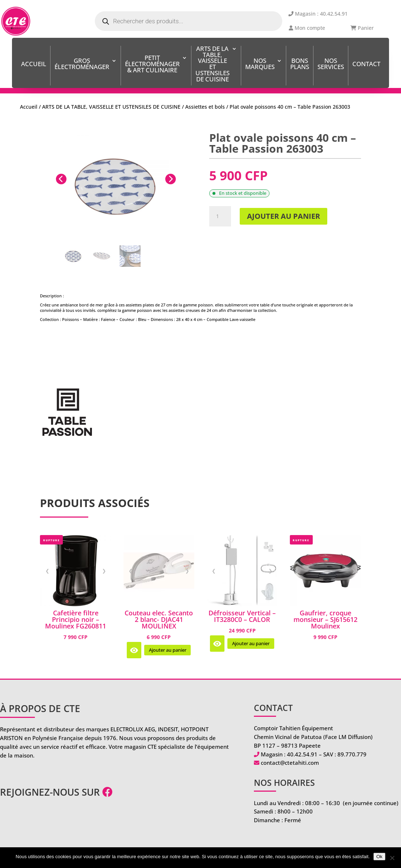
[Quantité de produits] (220, 216)
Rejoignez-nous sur (56, 792)
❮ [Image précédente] (47, 571)
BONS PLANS (300, 64)
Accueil (34, 65)
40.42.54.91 (302, 754)
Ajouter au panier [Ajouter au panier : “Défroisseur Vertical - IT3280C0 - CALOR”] (251, 644)
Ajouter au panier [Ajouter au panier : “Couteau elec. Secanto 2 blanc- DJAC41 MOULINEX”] (168, 650)
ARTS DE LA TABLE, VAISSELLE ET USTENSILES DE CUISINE (212, 65)
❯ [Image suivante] (104, 571)
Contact (366, 65)
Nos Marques (260, 64)
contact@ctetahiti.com (290, 763)
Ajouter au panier (283, 216)
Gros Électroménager (82, 64)
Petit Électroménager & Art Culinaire (152, 65)
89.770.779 (352, 754)
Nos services (331, 64)
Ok (379, 857)
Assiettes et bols (205, 107)
